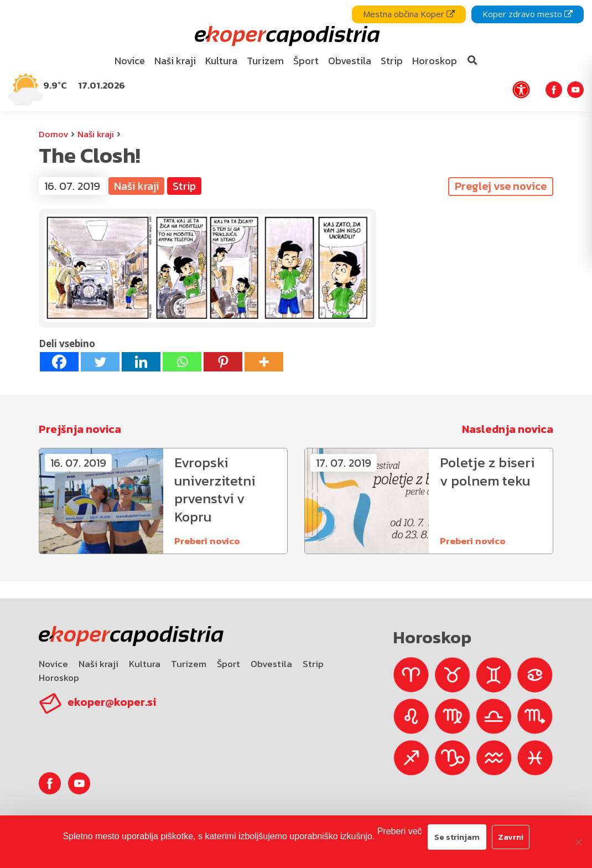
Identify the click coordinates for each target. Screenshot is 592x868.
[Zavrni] (578, 842)
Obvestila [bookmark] (350, 61)
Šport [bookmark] (306, 61)
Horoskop (59, 678)
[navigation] (296, 56)
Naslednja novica (508, 429)
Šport (229, 664)
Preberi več (400, 831)
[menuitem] (130, 61)
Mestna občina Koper (409, 14)
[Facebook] (59, 362)
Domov (53, 134)
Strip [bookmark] (392, 61)
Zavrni (511, 837)
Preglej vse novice (501, 186)
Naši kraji (96, 134)
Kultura (145, 664)
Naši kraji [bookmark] (175, 61)
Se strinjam (457, 837)
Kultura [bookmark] (221, 61)
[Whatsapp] (182, 362)
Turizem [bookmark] (265, 61)
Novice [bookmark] (130, 61)
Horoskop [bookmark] (435, 61)
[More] (264, 362)
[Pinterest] (223, 362)
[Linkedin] (141, 362)
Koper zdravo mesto (528, 14)
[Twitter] (100, 362)
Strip (184, 186)
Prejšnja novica (80, 429)
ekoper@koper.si (112, 702)
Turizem (189, 664)
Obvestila (271, 664)
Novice (53, 664)
